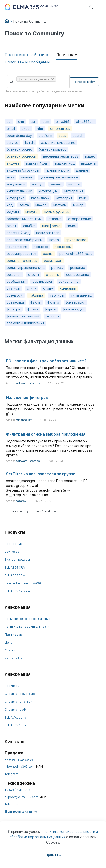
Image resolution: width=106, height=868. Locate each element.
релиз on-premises (22, 261)
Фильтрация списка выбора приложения (46, 434)
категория (64, 198)
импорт (74, 184)
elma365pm (85, 122)
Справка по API (16, 710)
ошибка (29, 226)
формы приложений (23, 316)
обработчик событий (24, 219)
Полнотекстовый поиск (27, 55)
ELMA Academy (16, 717)
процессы (63, 247)
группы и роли (58, 170)
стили (32, 288)
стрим (48, 288)
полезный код (18, 233)
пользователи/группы (25, 240)
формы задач (73, 309)
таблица (36, 295)
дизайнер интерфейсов (59, 177)
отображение (80, 219)
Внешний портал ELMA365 (24, 583)
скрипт (34, 274)
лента (24, 205)
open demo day (19, 135)
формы (50, 309)
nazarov (21, 501)
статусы (13, 288)
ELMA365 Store (16, 725)
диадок (27, 177)
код (10, 205)
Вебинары (12, 686)
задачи (56, 184)
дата (10, 177)
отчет (12, 226)
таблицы (57, 295)
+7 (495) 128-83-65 (19, 790)
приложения (17, 247)
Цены (9, 642)
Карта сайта (14, 658)
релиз (48, 254)
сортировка (42, 281)
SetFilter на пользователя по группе (41, 474)
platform (45, 135)
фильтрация (76, 302)
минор (78, 205)
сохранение (69, 281)
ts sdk (30, 142)
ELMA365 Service (17, 591)
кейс (83, 198)
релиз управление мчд (26, 267)
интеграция (74, 191)
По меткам (67, 55)
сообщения (16, 281)
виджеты (89, 163)
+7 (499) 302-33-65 (19, 760)
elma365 (63, 122)
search (78, 135)
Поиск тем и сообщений (27, 62)
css (33, 122)
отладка (55, 219)
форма (33, 309)
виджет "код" (37, 163)
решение (78, 267)
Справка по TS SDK (19, 702)
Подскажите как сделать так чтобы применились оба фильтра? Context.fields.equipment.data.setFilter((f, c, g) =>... (50, 409)
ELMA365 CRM (15, 567)
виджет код (65, 163)
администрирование (58, 142)
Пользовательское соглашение (28, 619)
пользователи (48, 233)
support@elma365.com (21, 797)
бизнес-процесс (53, 149)
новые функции (57, 212)
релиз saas (53, 261)
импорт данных (19, 191)
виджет (13, 163)
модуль (32, 212)
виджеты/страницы (23, 170)
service (13, 142)
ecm (46, 122)
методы (60, 205)
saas (62, 135)
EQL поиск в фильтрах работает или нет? (46, 361)
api (9, 122)
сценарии (68, 288)
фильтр (53, 302)
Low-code (12, 552)
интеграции (48, 191)
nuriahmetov (24, 420)
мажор (41, 205)
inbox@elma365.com (20, 767)
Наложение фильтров (27, 397)
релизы (57, 267)
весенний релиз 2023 (61, 156)
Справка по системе (20, 694)
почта (54, 240)
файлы (36, 302)
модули (13, 212)
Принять (53, 855)
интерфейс (16, 198)
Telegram (11, 774)
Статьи (10, 650)
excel (26, 129)
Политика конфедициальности (27, 627)
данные (82, 170)
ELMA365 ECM (15, 575)
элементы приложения (26, 323)
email (11, 129)
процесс (41, 247)
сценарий (15, 295)
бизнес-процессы (22, 156)
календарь (40, 198)
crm (21, 122)
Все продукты (15, 544)
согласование (78, 274)
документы (16, 184)
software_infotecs (28, 383)
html (40, 129)
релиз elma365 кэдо (76, 254)
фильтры (14, 309)
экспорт (53, 316)
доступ (38, 184)
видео (90, 156)
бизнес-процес (19, 149)
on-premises (60, 129)
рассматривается (21, 254)
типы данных (81, 295)
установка (15, 302)
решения (14, 274)
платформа (51, 226)
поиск (72, 226)
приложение (76, 240)
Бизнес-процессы (18, 560)
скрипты (53, 274)
